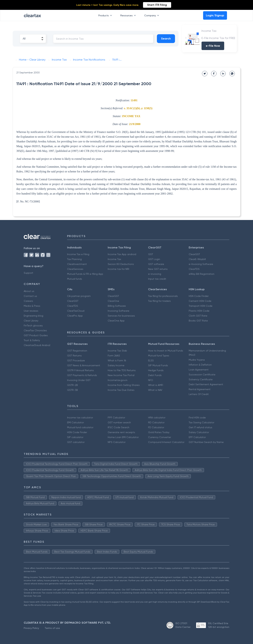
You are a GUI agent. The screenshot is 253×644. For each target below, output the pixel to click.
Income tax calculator (80, 418)
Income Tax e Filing (78, 254)
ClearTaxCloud (76, 311)
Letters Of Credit (199, 394)
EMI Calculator (75, 422)
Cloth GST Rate (198, 316)
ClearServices (75, 269)
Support (28, 273)
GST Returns (74, 356)
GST (151, 254)
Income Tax (114, 259)
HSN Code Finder (199, 296)
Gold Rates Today (159, 432)
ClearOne (113, 301)
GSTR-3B (72, 390)
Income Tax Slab (117, 351)
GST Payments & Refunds (82, 375)
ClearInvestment (77, 264)
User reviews (31, 311)
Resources (129, 15)
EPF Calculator (197, 437)
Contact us (30, 296)
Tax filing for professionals (163, 296)
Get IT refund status (200, 427)
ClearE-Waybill (197, 259)
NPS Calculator (117, 442)
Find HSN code (197, 418)
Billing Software (117, 306)
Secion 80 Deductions (121, 264)
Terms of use (52, 628)
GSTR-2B (72, 385)
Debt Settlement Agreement (206, 384)
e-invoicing (155, 274)
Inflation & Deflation (200, 365)
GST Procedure (76, 360)
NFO (151, 380)
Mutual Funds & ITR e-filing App (85, 274)
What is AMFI (156, 385)
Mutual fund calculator (80, 427)
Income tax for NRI (118, 269)
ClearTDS (194, 269)
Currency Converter (160, 437)
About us (29, 291)
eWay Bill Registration (202, 274)
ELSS (151, 360)
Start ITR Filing (157, 5)
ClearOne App (116, 321)
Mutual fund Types (159, 356)
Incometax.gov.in (118, 380)
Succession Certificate (202, 374)
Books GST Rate (198, 321)
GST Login (154, 259)
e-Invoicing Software (201, 264)
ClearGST (194, 254)
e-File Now (213, 46)
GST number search (119, 422)
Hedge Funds (156, 370)
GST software (156, 264)
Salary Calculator (199, 432)
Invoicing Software (119, 311)
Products (106, 15)
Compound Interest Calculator (166, 442)
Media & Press (32, 306)
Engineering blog (33, 316)
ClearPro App (75, 316)
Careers (28, 301)
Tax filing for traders (159, 301)
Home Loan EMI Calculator (123, 437)
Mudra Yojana (197, 360)
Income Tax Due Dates (121, 390)
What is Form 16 (117, 360)
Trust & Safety (32, 340)
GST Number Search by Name (206, 442)
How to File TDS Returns (122, 370)
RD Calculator (156, 422)
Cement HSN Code (200, 301)
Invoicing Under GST (79, 380)
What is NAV (155, 390)
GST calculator (76, 442)
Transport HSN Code (201, 306)
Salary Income (116, 365)
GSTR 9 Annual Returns (80, 370)
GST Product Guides (36, 335)
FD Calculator (156, 427)
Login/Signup (215, 15)
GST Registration (77, 351)
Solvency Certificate (201, 379)
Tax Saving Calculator (201, 422)
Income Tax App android (122, 254)
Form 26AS (114, 356)
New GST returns (158, 269)
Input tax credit (157, 279)
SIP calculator (75, 437)
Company (152, 15)
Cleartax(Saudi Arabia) (37, 345)
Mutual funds (75, 279)
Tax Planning (74, 259)
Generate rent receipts (121, 432)
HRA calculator (157, 418)
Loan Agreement (199, 370)
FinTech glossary (33, 326)
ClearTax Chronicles (35, 330)
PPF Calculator (116, 418)
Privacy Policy (31, 628)
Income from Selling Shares (124, 385)
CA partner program (79, 296)
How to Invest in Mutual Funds (166, 351)
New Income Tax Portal (121, 375)
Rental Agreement (200, 389)
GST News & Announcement (84, 365)
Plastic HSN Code (199, 311)
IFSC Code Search (119, 427)
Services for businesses (121, 316)
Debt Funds (155, 375)
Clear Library (31, 321)
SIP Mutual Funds (158, 365)
